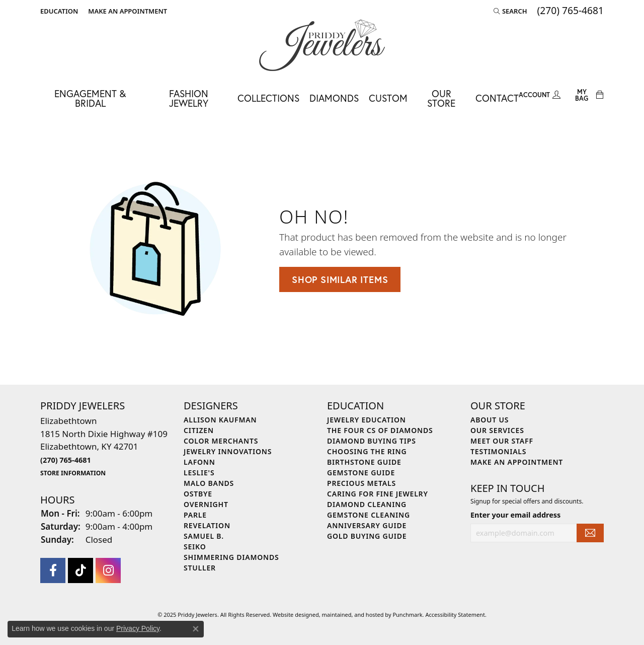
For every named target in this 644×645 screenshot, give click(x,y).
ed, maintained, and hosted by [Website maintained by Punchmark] (353, 615)
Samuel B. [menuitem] (204, 536)
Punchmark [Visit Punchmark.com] (407, 615)
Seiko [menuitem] (195, 547)
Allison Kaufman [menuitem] (220, 420)
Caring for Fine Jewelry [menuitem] (378, 494)
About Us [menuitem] (490, 420)
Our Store (441, 98)
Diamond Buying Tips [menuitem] (372, 441)
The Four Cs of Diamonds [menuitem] (380, 430)
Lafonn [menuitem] (199, 462)
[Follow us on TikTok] (80, 570)
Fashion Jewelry (189, 98)
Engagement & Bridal (90, 98)
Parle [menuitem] (195, 515)
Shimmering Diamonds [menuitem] (231, 557)
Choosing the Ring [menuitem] (367, 451)
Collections (268, 98)
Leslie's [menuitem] (199, 473)
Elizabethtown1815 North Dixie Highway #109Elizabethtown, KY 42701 (104, 446)
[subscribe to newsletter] (590, 533)
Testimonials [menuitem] (498, 451)
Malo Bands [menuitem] (209, 483)
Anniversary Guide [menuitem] (367, 525)
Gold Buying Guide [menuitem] (367, 536)
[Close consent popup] (196, 629)
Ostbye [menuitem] (198, 494)
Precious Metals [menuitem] (361, 483)
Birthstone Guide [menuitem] (364, 462)
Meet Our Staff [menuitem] (502, 441)
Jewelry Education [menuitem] (367, 420)
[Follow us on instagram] (108, 570)
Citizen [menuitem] (199, 430)
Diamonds (334, 98)
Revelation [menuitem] (207, 525)
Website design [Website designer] (293, 615)
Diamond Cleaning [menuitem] (367, 504)
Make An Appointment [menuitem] (517, 462)
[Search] (510, 11)
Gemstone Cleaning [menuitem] (369, 515)
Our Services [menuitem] (497, 430)
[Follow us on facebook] (53, 570)
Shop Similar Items (340, 279)
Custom (388, 98)
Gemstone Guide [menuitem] (361, 473)
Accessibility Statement (455, 615)
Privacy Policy (138, 628)
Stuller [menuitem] (200, 568)
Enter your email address (515, 515)
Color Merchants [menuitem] (221, 441)
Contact (497, 98)
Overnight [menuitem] (206, 504)
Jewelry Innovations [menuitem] (228, 451)
